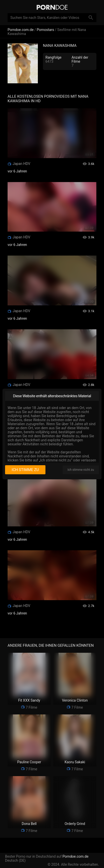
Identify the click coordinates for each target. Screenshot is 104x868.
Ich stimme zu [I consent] (25, 470)
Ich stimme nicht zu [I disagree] (81, 470)
